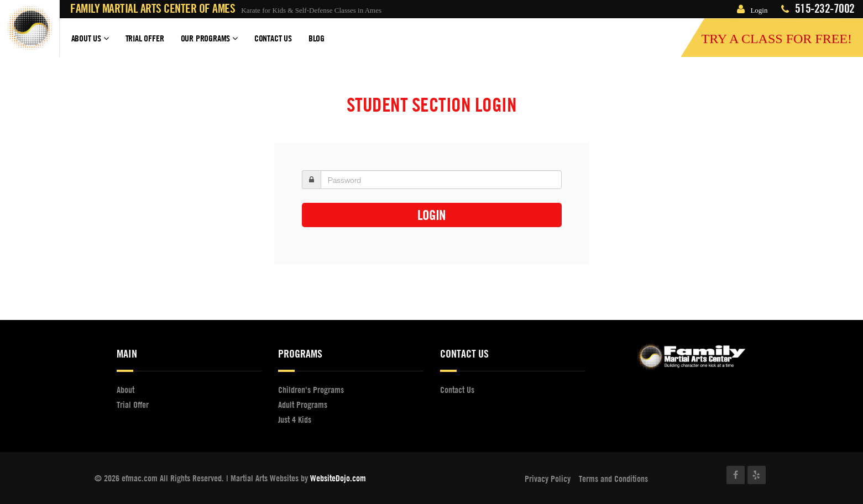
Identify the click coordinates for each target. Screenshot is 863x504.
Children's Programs (311, 390)
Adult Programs (303, 405)
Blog (317, 38)
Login (752, 10)
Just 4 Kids (295, 419)
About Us (90, 43)
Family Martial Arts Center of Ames (153, 9)
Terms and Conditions (613, 479)
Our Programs (209, 43)
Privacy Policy (548, 479)
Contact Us (273, 38)
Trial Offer (145, 38)
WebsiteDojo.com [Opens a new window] (338, 478)
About (125, 390)
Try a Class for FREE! (776, 39)
